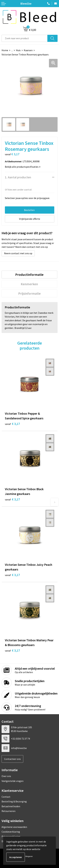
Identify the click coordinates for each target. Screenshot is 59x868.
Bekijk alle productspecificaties (23, 167)
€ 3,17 (12, 424)
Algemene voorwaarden (14, 827)
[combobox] (25, 38)
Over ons (6, 776)
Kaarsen (28, 50)
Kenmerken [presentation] (29, 284)
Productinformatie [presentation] (29, 275)
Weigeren (29, 856)
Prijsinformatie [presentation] (29, 293)
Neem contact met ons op (18, 253)
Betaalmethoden (11, 806)
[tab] (29, 275)
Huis (18, 50)
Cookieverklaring (11, 832)
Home (5, 50)
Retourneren (8, 811)
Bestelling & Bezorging (14, 801)
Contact (6, 797)
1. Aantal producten (18, 177)
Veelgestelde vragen (13, 781)
